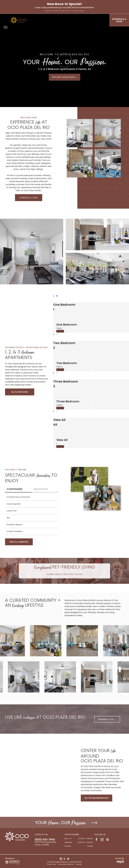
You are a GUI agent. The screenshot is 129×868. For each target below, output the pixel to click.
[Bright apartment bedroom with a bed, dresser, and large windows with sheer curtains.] (108, 133)
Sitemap (79, 864)
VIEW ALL (60, 331)
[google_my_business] (108, 840)
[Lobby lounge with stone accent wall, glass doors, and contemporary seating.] (80, 163)
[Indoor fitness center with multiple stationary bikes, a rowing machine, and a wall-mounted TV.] (108, 163)
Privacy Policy (52, 864)
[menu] (6, 27)
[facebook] (96, 840)
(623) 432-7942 (45, 839)
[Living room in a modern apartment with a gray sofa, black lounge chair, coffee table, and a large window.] (80, 133)
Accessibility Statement (66, 864)
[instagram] (102, 840)
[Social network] (61, 859)
